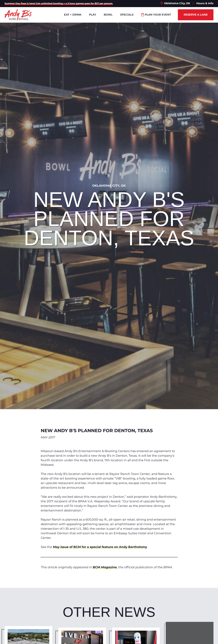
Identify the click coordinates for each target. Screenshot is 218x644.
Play (93, 15)
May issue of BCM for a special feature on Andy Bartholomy (100, 547)
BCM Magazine (105, 567)
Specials (127, 15)
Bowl (108, 15)
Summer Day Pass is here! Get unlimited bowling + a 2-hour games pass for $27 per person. (59, 4)
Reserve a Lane (196, 15)
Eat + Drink (73, 15)
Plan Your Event (156, 15)
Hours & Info (205, 3)
